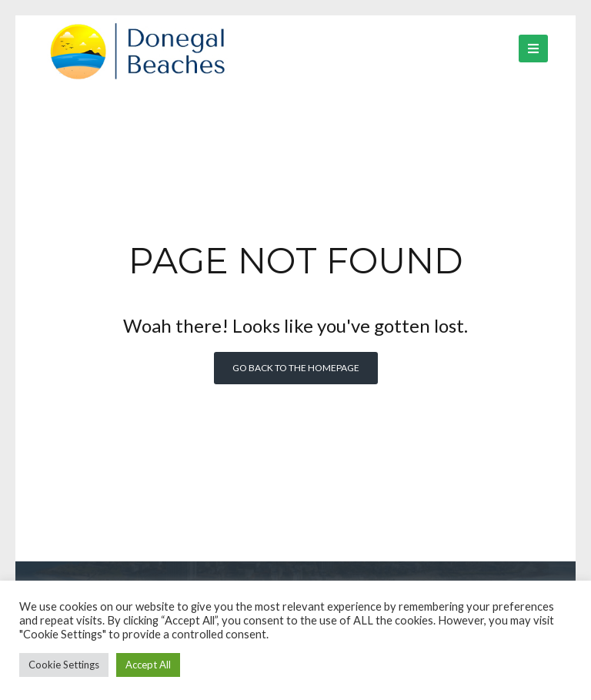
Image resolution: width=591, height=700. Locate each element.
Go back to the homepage (296, 368)
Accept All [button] (148, 665)
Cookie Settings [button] (64, 665)
